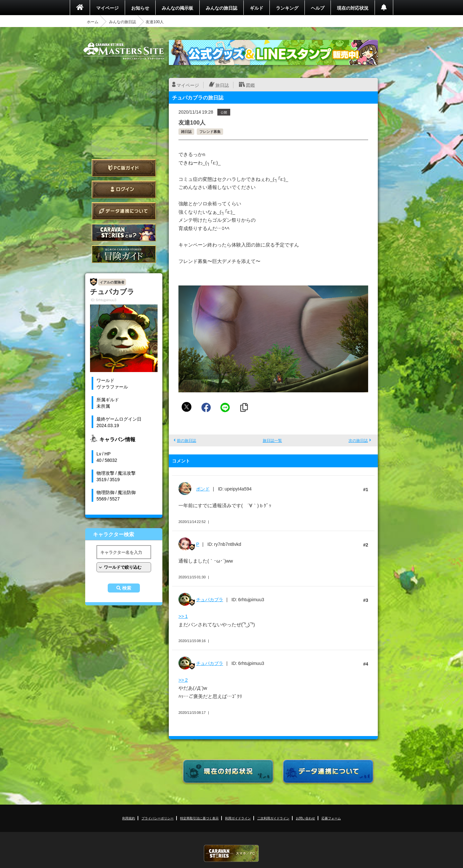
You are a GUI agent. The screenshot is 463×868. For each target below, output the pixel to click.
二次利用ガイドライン (273, 818)
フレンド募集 (210, 131)
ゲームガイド (124, 254)
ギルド (257, 8)
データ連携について (124, 211)
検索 (127, 588)
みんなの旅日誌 (222, 8)
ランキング (287, 8)
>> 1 (183, 616)
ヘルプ (318, 8)
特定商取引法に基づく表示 (199, 818)
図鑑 (250, 85)
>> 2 (183, 680)
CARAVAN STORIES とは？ (124, 233)
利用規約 (129, 818)
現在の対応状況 (353, 8)
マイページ (107, 8)
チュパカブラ (210, 599)
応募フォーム (331, 818)
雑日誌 (186, 131)
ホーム (93, 22)
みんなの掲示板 (177, 8)
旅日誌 (222, 85)
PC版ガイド (124, 168)
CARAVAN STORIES (232, 853)
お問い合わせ (305, 818)
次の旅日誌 (358, 440)
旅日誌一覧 (272, 440)
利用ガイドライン (238, 818)
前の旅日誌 (186, 440)
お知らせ (140, 8)
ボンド (203, 489)
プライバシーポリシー (158, 818)
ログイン (124, 189)
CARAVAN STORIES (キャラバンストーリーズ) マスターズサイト (124, 51)
